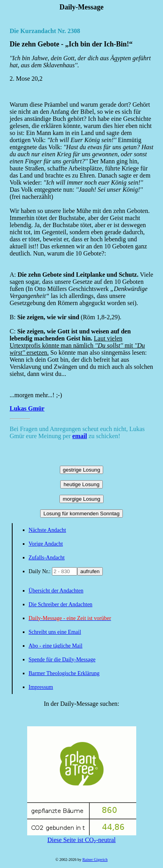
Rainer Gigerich (95, 860)
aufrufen (90, 571)
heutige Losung (81, 484)
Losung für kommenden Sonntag (81, 514)
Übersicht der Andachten (56, 591)
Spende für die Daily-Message (62, 660)
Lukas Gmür (27, 408)
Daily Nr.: (41, 571)
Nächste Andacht (47, 530)
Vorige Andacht (46, 544)
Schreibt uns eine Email (55, 632)
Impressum (41, 687)
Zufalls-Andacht (47, 558)
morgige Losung (81, 499)
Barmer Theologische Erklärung (64, 673)
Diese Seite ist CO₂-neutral (82, 837)
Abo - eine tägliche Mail (56, 646)
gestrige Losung (82, 470)
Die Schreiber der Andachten (61, 604)
